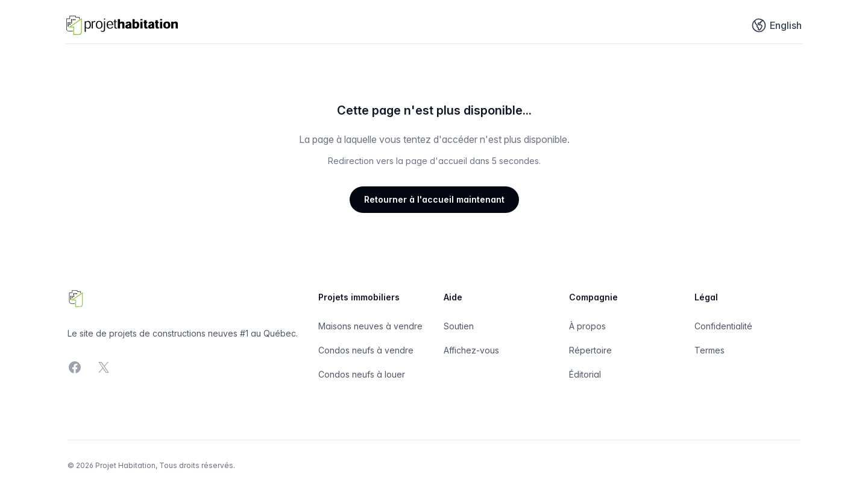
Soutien (459, 326)
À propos (587, 326)
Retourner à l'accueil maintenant (434, 199)
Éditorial (585, 374)
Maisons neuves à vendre (370, 326)
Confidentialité (723, 326)
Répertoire (590, 350)
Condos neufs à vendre (366, 350)
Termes (709, 350)
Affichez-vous (471, 350)
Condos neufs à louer (362, 374)
